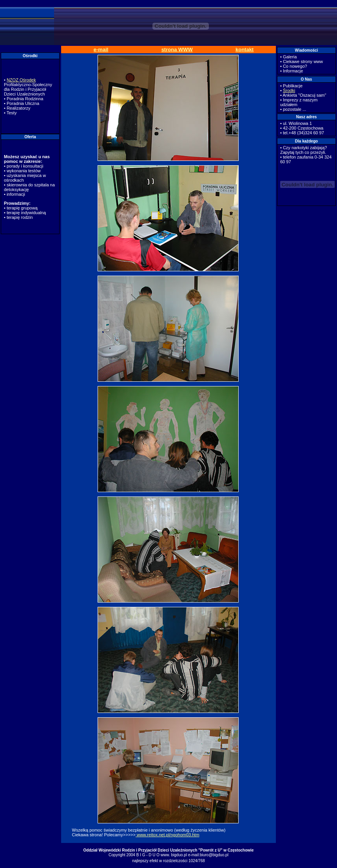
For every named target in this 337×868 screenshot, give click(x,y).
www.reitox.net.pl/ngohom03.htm (168, 835)
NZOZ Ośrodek (21, 80)
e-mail (101, 50)
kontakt (245, 50)
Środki (289, 90)
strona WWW (177, 50)
